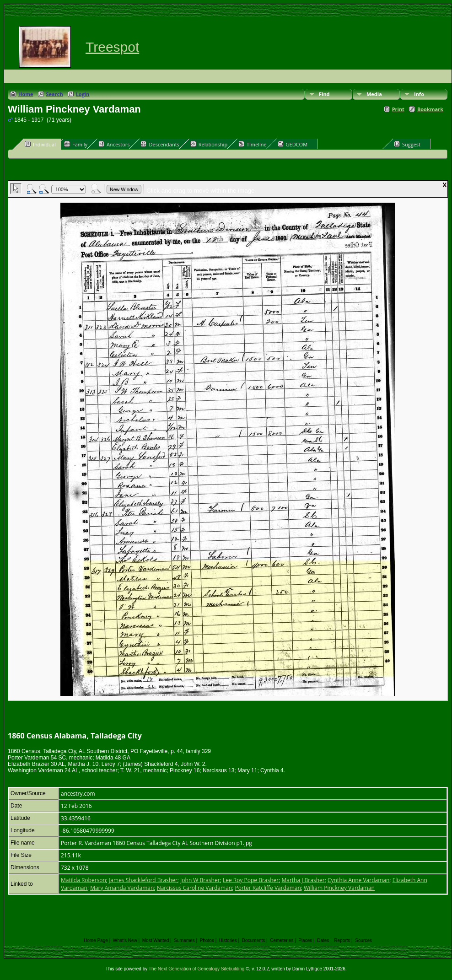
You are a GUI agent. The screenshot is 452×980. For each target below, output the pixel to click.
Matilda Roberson (83, 880)
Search (55, 94)
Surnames (184, 940)
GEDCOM (293, 144)
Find (324, 94)
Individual (40, 144)
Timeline (253, 144)
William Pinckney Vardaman (339, 888)
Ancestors (114, 144)
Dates (323, 940)
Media (374, 94)
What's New (125, 940)
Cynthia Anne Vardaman (358, 880)
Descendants (160, 144)
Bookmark (430, 109)
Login (83, 94)
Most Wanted (156, 940)
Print (398, 109)
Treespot (112, 47)
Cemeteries (282, 940)
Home (26, 94)
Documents (254, 940)
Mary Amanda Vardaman (122, 888)
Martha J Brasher (303, 880)
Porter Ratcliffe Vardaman (268, 888)
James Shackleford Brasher (143, 880)
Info (419, 94)
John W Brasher (200, 880)
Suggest (407, 144)
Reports (342, 940)
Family (76, 144)
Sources (363, 940)
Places (305, 940)
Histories (228, 940)
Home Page (96, 940)
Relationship (209, 144)
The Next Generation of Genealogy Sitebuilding (197, 969)
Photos (207, 940)
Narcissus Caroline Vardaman (195, 888)
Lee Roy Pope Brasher (251, 880)
